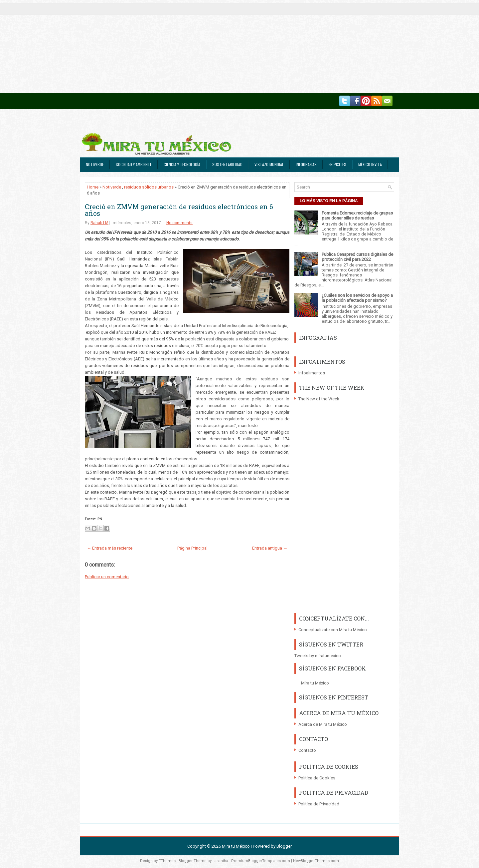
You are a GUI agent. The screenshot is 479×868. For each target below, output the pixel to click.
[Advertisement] (200, 47)
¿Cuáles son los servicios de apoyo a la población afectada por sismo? (357, 298)
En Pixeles (337, 164)
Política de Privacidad (319, 804)
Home (93, 187)
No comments (179, 223)
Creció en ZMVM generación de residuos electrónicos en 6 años (179, 210)
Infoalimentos (312, 373)
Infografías (306, 164)
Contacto (307, 750)
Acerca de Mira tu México (323, 724)
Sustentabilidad (227, 164)
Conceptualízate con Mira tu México (333, 630)
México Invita (370, 164)
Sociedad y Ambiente (134, 164)
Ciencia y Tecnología (182, 164)
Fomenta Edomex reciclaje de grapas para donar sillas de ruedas (357, 216)
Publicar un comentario (107, 577)
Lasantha (220, 861)
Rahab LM (99, 223)
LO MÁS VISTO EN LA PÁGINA (329, 201)
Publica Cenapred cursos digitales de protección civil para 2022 (357, 257)
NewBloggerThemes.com (316, 861)
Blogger (284, 846)
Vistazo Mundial (269, 164)
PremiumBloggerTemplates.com (261, 861)
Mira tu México (315, 683)
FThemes (167, 861)
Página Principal (192, 548)
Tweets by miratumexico (318, 656)
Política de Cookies (317, 778)
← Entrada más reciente (110, 548)
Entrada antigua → (270, 548)
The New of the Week (319, 399)
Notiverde (95, 164)
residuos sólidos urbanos (149, 187)
